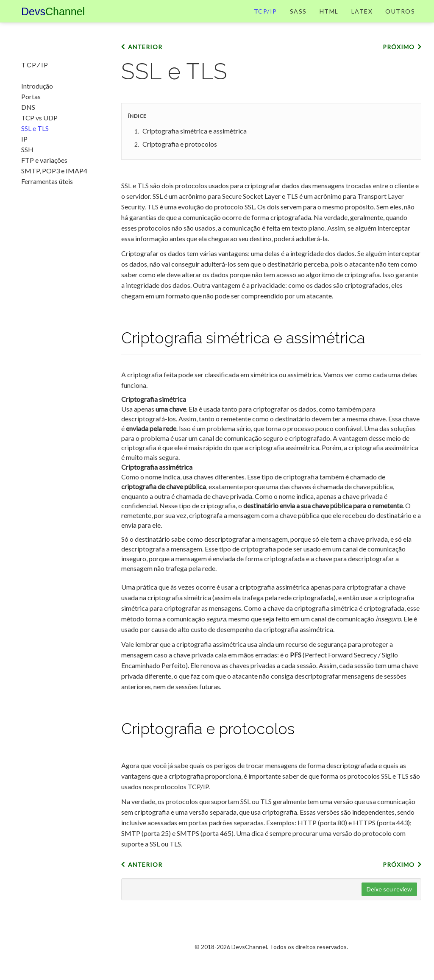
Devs (53, 19)
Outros (400, 19)
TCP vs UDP (39, 118)
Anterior (145, 63)
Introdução (37, 86)
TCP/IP (266, 19)
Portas (31, 96)
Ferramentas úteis (47, 181)
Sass (298, 19)
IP (24, 139)
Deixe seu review (389, 905)
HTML (329, 19)
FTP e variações (44, 160)
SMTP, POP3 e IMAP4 (54, 171)
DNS (28, 107)
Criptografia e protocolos (180, 160)
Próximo (399, 63)
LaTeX (362, 19)
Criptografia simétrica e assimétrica (195, 147)
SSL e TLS (35, 128)
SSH (27, 149)
